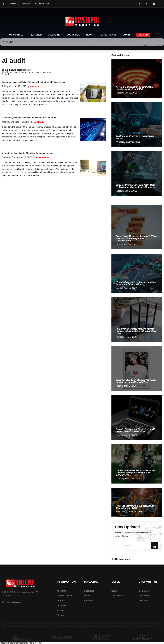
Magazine (54, 35)
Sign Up (143, 35)
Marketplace (108, 35)
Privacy (60, 615)
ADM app (143, 601)
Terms (60, 610)
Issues (87, 596)
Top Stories (15, 35)
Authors (61, 601)
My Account (145, 596)
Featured (36, 35)
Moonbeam (17, 602)
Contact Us (144, 591)
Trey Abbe (35, 86)
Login (126, 35)
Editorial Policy (64, 596)
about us (61, 591)
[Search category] (144, 8)
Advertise (61, 605)
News (90, 35)
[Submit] (158, 8)
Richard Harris (37, 122)
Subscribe (73, 35)
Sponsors (89, 601)
